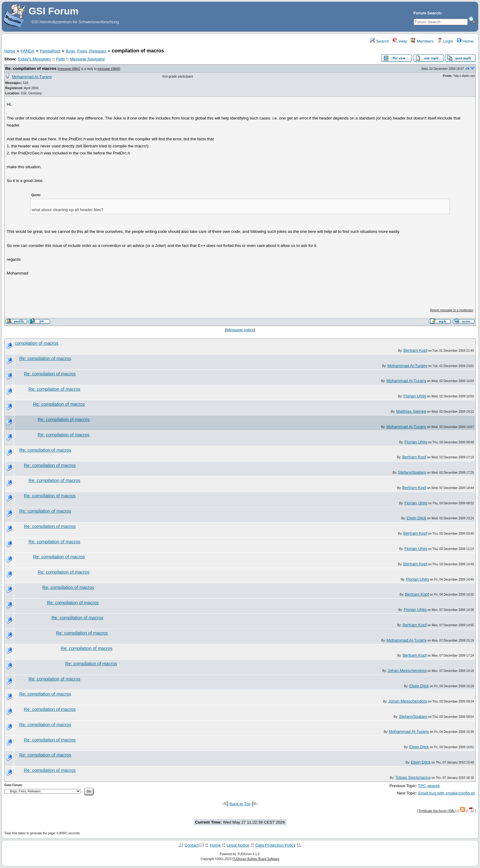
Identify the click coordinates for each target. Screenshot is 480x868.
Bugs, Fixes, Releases (86, 51)
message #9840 (109, 69)
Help (400, 41)
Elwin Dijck (416, 518)
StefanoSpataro (412, 472)
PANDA (27, 51)
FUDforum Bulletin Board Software (256, 859)
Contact (192, 845)
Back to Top (240, 804)
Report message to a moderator (452, 310)
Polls (60, 59)
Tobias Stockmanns (413, 777)
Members (422, 41)
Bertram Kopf (416, 350)
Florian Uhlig (415, 396)
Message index (240, 330)
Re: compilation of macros (31, 68)
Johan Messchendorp (407, 671)
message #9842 (69, 69)
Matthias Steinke (411, 411)
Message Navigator (87, 59)
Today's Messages (34, 59)
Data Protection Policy (275, 845)
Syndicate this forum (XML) (437, 811)
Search (380, 41)
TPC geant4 (429, 786)
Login (445, 41)
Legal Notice (238, 845)
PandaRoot (50, 51)
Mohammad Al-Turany (32, 77)
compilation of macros (37, 343)
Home (465, 41)
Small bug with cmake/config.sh (446, 793)
